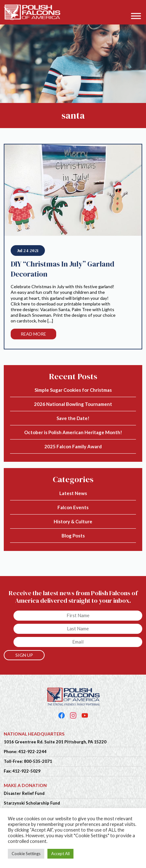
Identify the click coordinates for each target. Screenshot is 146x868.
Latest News (73, 493)
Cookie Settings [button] (26, 854)
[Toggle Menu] (136, 16)
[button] (138, 7)
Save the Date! (73, 418)
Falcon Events (73, 507)
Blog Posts (73, 536)
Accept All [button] (60, 854)
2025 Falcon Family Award (73, 446)
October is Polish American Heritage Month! (73, 432)
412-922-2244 (32, 752)
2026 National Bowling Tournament (73, 404)
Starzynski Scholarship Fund (32, 803)
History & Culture (73, 521)
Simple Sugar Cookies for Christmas (73, 390)
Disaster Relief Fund (24, 793)
